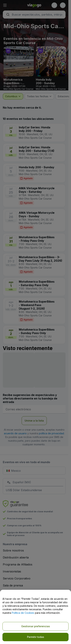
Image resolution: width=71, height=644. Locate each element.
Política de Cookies (23, 613)
